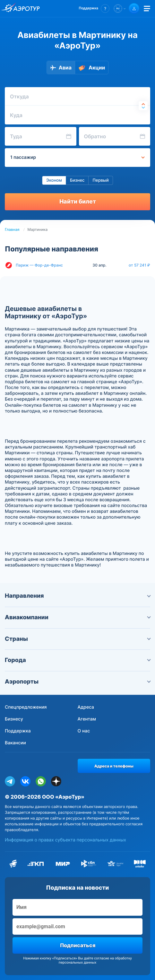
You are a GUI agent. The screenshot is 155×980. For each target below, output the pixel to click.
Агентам (87, 719)
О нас (84, 731)
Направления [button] (77, 596)
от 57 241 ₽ (139, 265)
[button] (94, 9)
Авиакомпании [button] (77, 617)
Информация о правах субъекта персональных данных (65, 840)
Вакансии (15, 743)
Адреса (86, 707)
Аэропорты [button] (77, 682)
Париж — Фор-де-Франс (39, 265)
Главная (12, 230)
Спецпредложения (26, 707)
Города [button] (77, 660)
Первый (100, 180)
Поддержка (18, 731)
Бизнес (77, 180)
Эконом (54, 180)
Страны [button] (77, 639)
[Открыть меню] (147, 9)
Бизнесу (14, 719)
